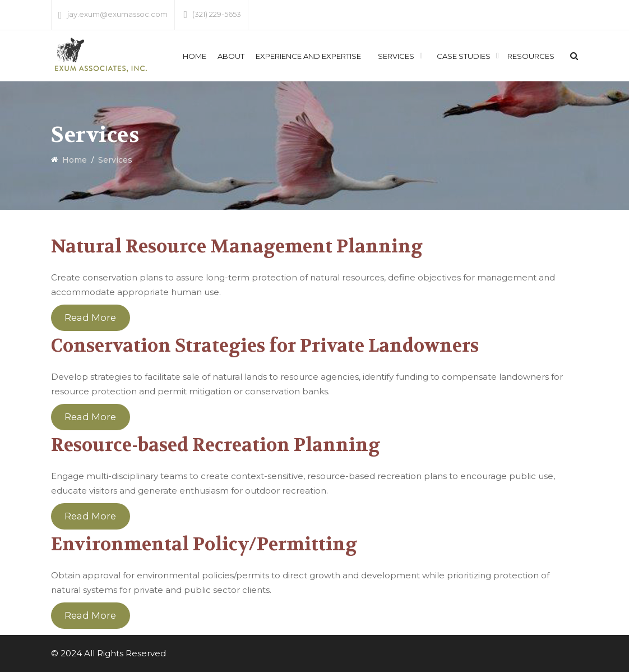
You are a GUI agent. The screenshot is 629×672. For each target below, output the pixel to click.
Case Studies (464, 56)
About (231, 56)
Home (195, 56)
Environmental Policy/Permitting (204, 544)
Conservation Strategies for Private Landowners (265, 346)
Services (396, 56)
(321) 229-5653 (217, 14)
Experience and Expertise (308, 56)
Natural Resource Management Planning (237, 247)
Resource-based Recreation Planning (216, 445)
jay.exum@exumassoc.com (117, 14)
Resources (531, 56)
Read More (90, 318)
